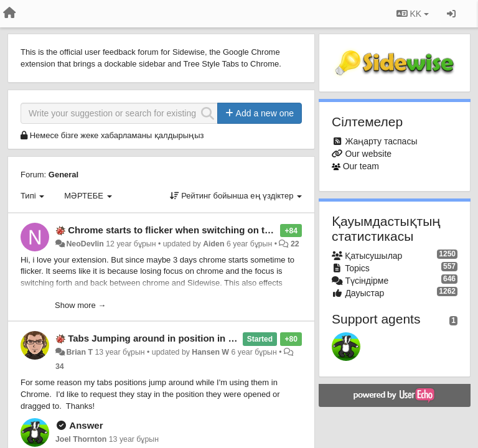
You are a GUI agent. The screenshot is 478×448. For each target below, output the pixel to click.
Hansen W (210, 352)
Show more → (80, 305)
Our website (368, 154)
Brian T (79, 352)
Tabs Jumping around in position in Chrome (166, 338)
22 (295, 244)
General (63, 175)
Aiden (213, 244)
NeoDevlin (85, 244)
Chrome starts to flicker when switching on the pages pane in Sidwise (223, 230)
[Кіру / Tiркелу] (451, 14)
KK (413, 14)
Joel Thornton (81, 439)
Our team (361, 166)
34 (60, 366)
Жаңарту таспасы (381, 141)
